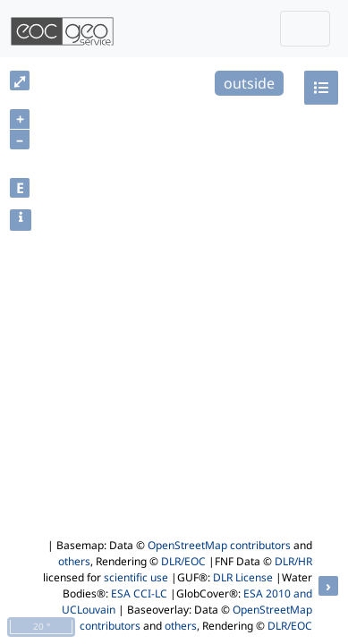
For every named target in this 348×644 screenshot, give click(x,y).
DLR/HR (293, 561)
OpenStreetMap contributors (219, 545)
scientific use (136, 577)
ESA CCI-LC (139, 593)
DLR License (243, 577)
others (74, 561)
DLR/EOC (183, 561)
